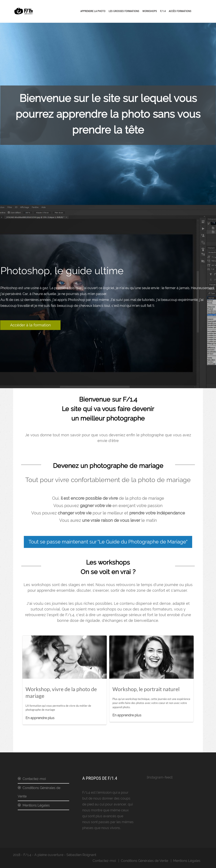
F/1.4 (163, 11)
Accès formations (180, 11)
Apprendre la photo (93, 11)
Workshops (150, 11)
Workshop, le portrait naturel (146, 689)
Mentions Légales (36, 805)
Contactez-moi (34, 779)
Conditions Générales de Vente (39, 792)
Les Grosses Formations (124, 11)
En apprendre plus (40, 718)
